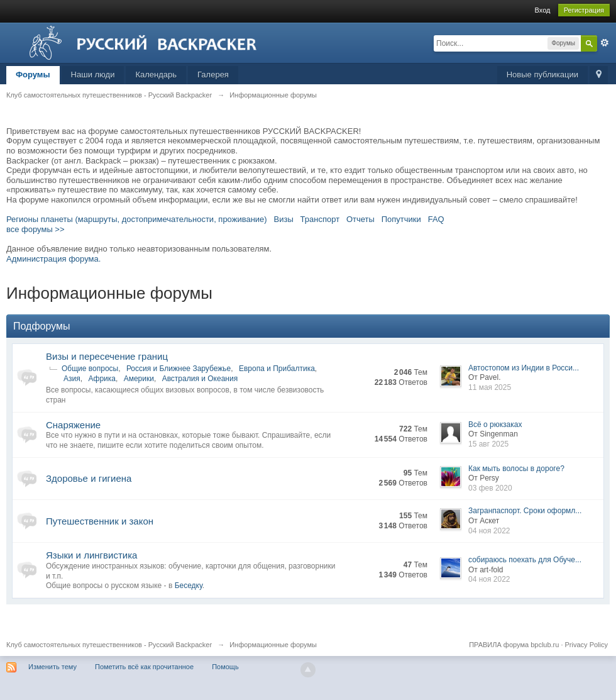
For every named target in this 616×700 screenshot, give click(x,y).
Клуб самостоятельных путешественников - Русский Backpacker (109, 645)
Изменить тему (52, 667)
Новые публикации (542, 75)
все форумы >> (36, 229)
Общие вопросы (90, 369)
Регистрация (584, 10)
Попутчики (401, 219)
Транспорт (320, 219)
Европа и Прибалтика (277, 369)
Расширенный (605, 43)
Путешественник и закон (100, 521)
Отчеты (360, 219)
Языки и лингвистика (91, 555)
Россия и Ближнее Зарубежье (179, 369)
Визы (284, 219)
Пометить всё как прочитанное (144, 667)
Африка (102, 379)
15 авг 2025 (488, 444)
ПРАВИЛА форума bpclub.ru (514, 645)
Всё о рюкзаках (495, 425)
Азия (72, 379)
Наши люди (93, 75)
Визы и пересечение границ (107, 356)
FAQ (436, 219)
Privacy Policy (586, 645)
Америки (139, 379)
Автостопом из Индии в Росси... (524, 368)
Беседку (189, 586)
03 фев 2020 (490, 488)
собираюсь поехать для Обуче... (525, 560)
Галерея (213, 75)
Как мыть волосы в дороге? (516, 469)
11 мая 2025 (490, 387)
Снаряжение (73, 425)
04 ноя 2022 (489, 531)
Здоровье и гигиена (89, 478)
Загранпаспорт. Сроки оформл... (525, 511)
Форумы (33, 75)
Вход (543, 10)
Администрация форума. (53, 259)
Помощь (225, 667)
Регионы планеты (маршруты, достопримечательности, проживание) (137, 219)
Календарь (156, 75)
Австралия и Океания (200, 379)
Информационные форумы (273, 645)
